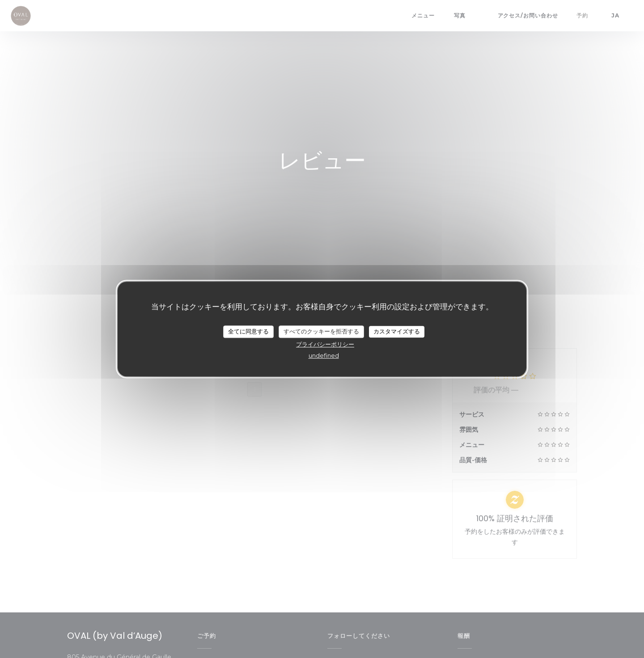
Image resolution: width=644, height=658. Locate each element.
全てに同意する (248, 331)
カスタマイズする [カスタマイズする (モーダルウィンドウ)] (397, 331)
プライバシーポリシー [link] (325, 344)
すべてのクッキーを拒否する (321, 331)
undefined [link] (324, 355)
